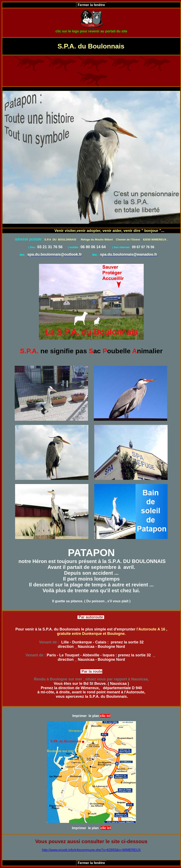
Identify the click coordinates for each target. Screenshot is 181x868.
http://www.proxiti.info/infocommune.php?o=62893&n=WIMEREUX (91, 850)
